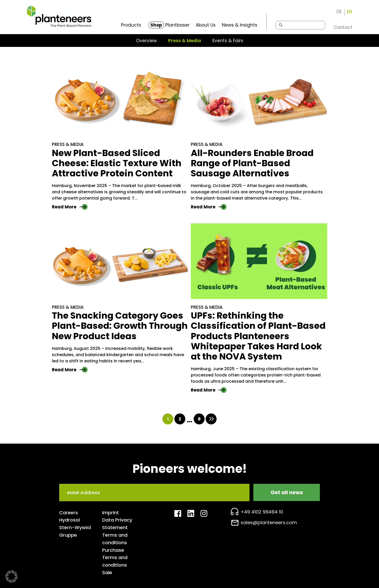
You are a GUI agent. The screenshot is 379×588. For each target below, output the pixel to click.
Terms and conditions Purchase (115, 543)
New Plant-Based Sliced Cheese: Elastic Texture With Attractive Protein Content (117, 163)
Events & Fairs (228, 41)
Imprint (111, 513)
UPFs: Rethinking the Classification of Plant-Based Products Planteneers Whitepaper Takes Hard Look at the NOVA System (258, 336)
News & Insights (240, 25)
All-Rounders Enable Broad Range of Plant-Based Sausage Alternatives (252, 163)
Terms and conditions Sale (115, 565)
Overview (146, 41)
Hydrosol (69, 520)
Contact (343, 27)
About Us (206, 25)
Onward (211, 419)
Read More (70, 207)
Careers (69, 513)
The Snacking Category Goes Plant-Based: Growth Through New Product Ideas (120, 326)
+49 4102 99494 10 (262, 512)
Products (131, 25)
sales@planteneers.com (269, 522)
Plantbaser (169, 25)
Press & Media (185, 41)
